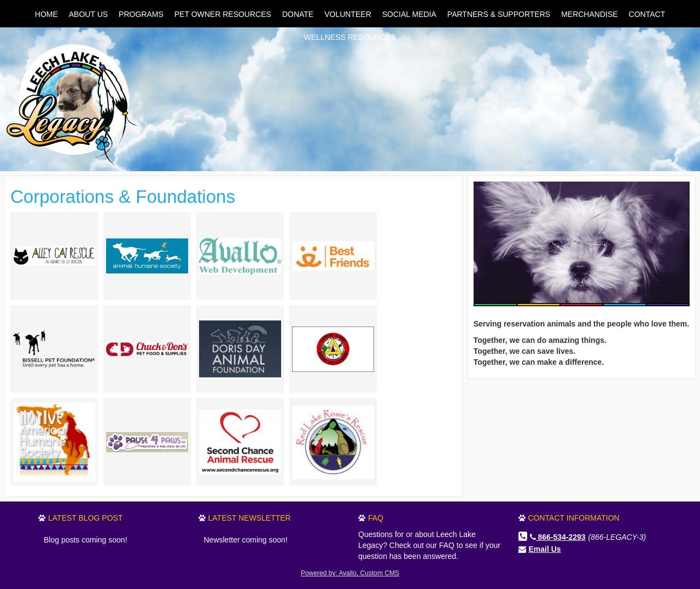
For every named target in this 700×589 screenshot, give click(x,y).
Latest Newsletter (250, 518)
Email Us (545, 549)
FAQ (376, 518)
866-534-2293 (558, 537)
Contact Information (574, 518)
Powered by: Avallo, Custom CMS (350, 573)
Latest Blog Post (85, 518)
